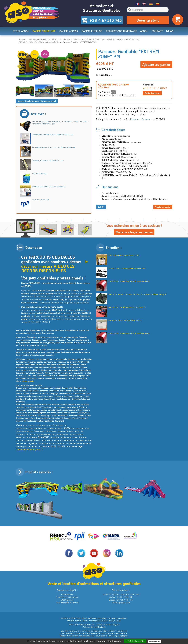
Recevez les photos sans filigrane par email (37, 101)
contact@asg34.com (121, 602)
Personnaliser (155, 641)
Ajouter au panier (156, 64)
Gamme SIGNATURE (44, 31)
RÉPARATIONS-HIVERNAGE (121, 31)
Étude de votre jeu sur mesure (134, 232)
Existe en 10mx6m (140, 119)
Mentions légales (112, 625)
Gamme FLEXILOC (92, 31)
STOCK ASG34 (21, 31)
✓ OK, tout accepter (135, 641)
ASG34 (144, 31)
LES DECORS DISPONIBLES (48, 268)
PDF (101, 207)
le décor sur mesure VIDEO (54, 264)
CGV (113, 92)
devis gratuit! (28, 381)
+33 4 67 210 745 (106, 20)
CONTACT (157, 31)
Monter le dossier (152, 93)
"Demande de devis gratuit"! (29, 449)
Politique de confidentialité (94, 627)
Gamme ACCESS (69, 31)
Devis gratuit (148, 20)
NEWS (170, 31)
